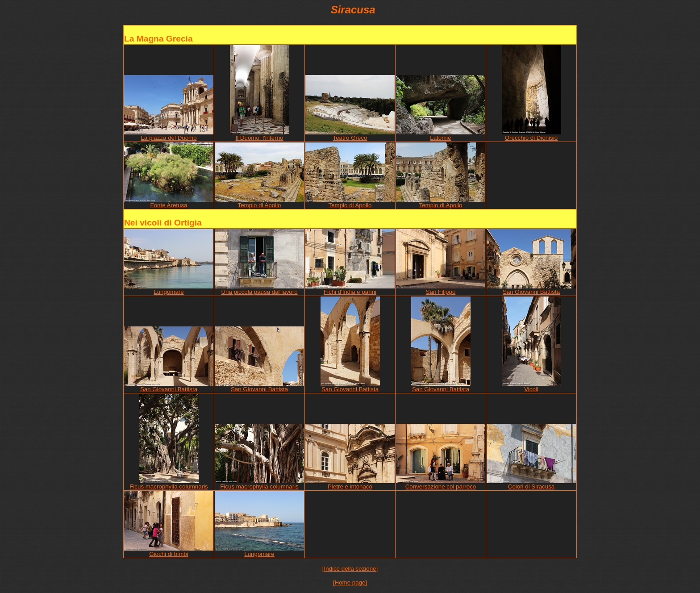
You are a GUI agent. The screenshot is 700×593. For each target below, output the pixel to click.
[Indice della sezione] (350, 569)
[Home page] (350, 583)
